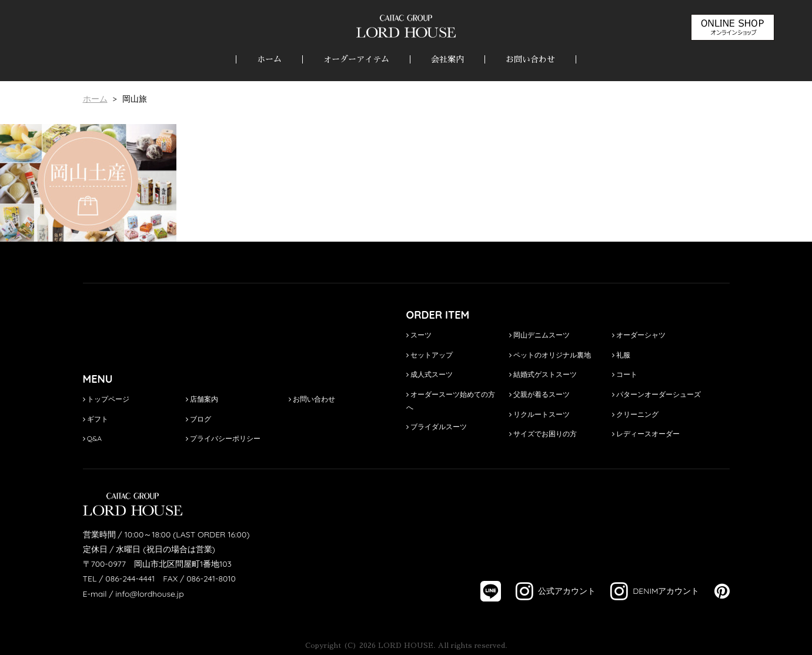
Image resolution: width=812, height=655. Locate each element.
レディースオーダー (646, 434)
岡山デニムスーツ (539, 335)
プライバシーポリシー (223, 438)
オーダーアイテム (356, 59)
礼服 (621, 355)
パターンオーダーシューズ (656, 394)
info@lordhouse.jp (149, 594)
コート (625, 374)
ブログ (198, 419)
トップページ (106, 399)
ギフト (96, 419)
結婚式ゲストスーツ (543, 374)
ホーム (269, 59)
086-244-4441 (130, 579)
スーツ (419, 335)
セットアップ (430, 355)
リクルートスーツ (539, 414)
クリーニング (635, 414)
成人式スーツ (430, 374)
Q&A (93, 438)
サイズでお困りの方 (543, 434)
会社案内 (447, 59)
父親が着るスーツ (539, 394)
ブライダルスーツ (437, 427)
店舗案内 (202, 399)
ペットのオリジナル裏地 (550, 355)
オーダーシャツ (639, 335)
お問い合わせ (530, 59)
